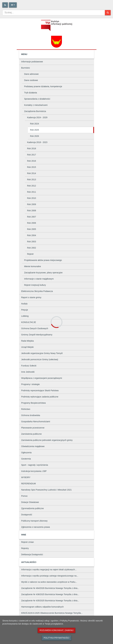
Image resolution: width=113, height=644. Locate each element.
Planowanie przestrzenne (33, 428)
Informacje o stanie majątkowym (39, 279)
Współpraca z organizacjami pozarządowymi (42, 378)
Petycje (25, 310)
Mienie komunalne (33, 266)
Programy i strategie (31, 384)
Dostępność (27, 515)
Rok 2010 (32, 198)
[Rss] (5, 5)
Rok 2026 (35, 136)
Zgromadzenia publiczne (33, 508)
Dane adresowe (31, 74)
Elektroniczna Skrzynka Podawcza (37, 291)
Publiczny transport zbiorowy (34, 521)
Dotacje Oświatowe (30, 502)
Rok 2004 (32, 235)
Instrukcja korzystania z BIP (34, 471)
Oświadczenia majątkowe (33, 446)
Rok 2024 (35, 124)
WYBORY (26, 477)
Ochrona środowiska (31, 415)
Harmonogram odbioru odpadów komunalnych (42, 607)
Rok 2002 (32, 248)
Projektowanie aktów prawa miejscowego (43, 260)
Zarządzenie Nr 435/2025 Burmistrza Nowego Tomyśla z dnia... (50, 601)
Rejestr (30, 254)
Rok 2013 (32, 180)
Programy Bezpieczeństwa (34, 403)
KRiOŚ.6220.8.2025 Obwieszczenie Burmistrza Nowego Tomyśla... (52, 613)
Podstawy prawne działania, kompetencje (43, 86)
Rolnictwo (26, 409)
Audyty (24, 304)
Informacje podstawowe (32, 62)
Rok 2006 (32, 223)
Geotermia (26, 459)
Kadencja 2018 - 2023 (37, 142)
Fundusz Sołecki (29, 366)
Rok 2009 (32, 204)
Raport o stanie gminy (31, 297)
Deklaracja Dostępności (32, 554)
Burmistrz (26, 68)
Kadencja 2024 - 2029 (37, 117)
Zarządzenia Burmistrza (35, 111)
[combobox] (54, 13)
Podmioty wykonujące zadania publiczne (40, 397)
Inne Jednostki (28, 372)
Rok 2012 (32, 186)
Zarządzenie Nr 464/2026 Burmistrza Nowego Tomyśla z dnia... (50, 588)
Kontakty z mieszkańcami (36, 105)
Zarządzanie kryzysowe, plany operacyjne (43, 273)
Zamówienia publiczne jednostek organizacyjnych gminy (47, 440)
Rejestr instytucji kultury (35, 285)
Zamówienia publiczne (32, 434)
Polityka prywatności (56, 638)
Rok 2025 (35, 130)
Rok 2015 (32, 167)
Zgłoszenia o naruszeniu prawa (36, 527)
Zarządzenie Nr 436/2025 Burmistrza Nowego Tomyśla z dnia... (50, 594)
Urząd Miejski (27, 347)
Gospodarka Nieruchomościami (36, 422)
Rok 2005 (32, 229)
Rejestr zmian (28, 542)
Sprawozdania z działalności (37, 99)
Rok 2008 (32, 211)
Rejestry (25, 548)
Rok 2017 (32, 155)
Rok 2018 (32, 148)
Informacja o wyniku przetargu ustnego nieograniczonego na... (50, 576)
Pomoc (25, 496)
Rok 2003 (32, 242)
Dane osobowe (31, 80)
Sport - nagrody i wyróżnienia (35, 465)
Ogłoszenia (26, 453)
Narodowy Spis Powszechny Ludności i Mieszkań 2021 (47, 490)
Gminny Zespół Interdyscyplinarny (37, 335)
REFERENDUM (29, 484)
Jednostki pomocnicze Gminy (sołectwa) (40, 359)
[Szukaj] (108, 13)
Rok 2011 (32, 192)
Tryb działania (31, 93)
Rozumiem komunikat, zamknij (56, 630)
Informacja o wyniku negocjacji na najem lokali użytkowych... (49, 570)
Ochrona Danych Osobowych (35, 328)
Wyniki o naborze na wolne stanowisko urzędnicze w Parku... (49, 582)
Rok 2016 (32, 161)
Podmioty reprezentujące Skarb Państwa (40, 390)
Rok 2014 (32, 173)
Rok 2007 (32, 217)
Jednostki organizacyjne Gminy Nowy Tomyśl (42, 353)
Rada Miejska (28, 341)
